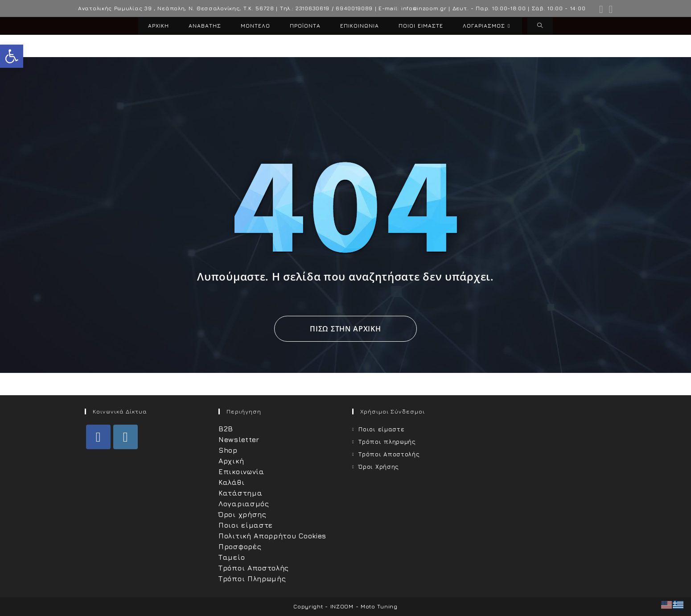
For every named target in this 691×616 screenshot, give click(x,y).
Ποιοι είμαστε (246, 525)
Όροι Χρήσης (379, 467)
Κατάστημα (240, 493)
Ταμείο (232, 557)
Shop (228, 450)
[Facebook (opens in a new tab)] (601, 9)
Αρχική (231, 461)
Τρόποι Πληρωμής (252, 579)
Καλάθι (231, 482)
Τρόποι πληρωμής (387, 442)
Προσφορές (240, 546)
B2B (226, 429)
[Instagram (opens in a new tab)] (610, 9)
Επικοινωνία (241, 471)
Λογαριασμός (244, 504)
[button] (12, 56)
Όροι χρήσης (243, 514)
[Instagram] (125, 437)
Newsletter (239, 439)
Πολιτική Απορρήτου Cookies (272, 536)
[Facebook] (98, 437)
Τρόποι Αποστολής (254, 568)
